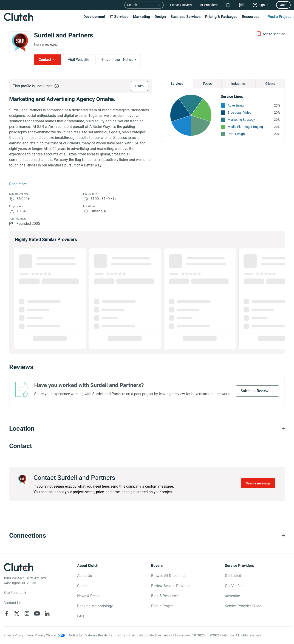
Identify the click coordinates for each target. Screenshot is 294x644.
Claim (139, 86)
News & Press (88, 596)
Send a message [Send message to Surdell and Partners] (258, 483)
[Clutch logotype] (18, 567)
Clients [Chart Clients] (270, 84)
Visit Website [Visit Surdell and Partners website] (79, 60)
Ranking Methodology (95, 606)
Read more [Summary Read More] (18, 184)
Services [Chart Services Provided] (177, 84)
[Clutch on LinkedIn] (47, 613)
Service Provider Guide (243, 606)
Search (132, 5)
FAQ (81, 616)
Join (283, 5)
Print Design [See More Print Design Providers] (236, 134)
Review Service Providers (171, 586)
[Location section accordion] (147, 429)
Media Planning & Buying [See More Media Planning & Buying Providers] (245, 127)
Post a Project (279, 17)
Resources (251, 17)
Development (94, 17)
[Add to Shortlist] (270, 34)
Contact (45, 60)
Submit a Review (255, 391)
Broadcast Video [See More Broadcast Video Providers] (239, 112)
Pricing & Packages (221, 17)
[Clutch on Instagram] (27, 613)
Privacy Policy (13, 635)
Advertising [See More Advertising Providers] (236, 105)
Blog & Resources (165, 596)
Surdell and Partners (64, 35)
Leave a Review (181, 5)
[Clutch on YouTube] (37, 613)
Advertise (232, 596)
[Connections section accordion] (147, 536)
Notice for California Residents (90, 635)
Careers (83, 586)
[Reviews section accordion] (147, 367)
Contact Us (12, 603)
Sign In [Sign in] (263, 5)
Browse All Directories (169, 576)
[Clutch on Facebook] (7, 613)
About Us (85, 576)
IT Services (119, 17)
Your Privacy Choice (41, 635)
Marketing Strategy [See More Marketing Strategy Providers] (241, 120)
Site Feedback (15, 593)
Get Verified (234, 586)
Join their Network (122, 60)
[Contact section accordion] (147, 446)
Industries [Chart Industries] (238, 84)
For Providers (208, 5)
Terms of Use (125, 635)
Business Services (185, 17)
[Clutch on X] (17, 613)
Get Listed (233, 576)
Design (160, 17)
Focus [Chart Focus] (207, 84)
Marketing (141, 17)
